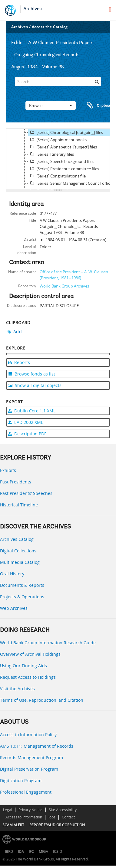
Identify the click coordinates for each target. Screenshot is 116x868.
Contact (68, 817)
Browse (51, 106)
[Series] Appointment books (58, 140)
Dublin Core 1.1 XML (32, 411)
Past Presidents (16, 482)
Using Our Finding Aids (23, 666)
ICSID (58, 852)
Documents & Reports (22, 585)
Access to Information (24, 817)
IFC (31, 852)
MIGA (43, 852)
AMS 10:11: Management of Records (37, 746)
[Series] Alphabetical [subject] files (63, 147)
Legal (8, 810)
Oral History (12, 574)
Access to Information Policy (28, 735)
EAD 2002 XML (25, 422)
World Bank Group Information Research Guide (48, 643)
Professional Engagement (26, 792)
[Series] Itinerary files (51, 154)
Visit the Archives (17, 689)
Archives (33, 9)
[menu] (110, 9)
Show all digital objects (35, 385)
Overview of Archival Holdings (30, 654)
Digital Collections (18, 551)
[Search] (58, 82)
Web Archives (14, 608)
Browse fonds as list (31, 374)
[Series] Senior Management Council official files (72, 183)
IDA (21, 852)
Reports (19, 362)
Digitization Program (21, 780)
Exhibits (8, 470)
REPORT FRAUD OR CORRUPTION (57, 825)
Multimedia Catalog (20, 562)
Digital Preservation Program (29, 769)
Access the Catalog (50, 27)
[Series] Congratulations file (57, 176)
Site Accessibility (63, 810)
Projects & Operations (22, 597)
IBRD (9, 852)
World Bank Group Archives (64, 286)
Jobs (52, 817)
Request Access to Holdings (28, 677)
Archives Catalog (17, 539)
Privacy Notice (30, 810)
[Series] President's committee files (64, 169)
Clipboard (98, 106)
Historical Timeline (19, 505)
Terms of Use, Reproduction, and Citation (42, 700)
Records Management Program (31, 757)
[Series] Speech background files (61, 161)
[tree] (58, 159)
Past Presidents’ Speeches (26, 493)
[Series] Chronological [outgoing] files (66, 132)
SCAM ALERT (13, 825)
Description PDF (27, 434)
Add (18, 332)
